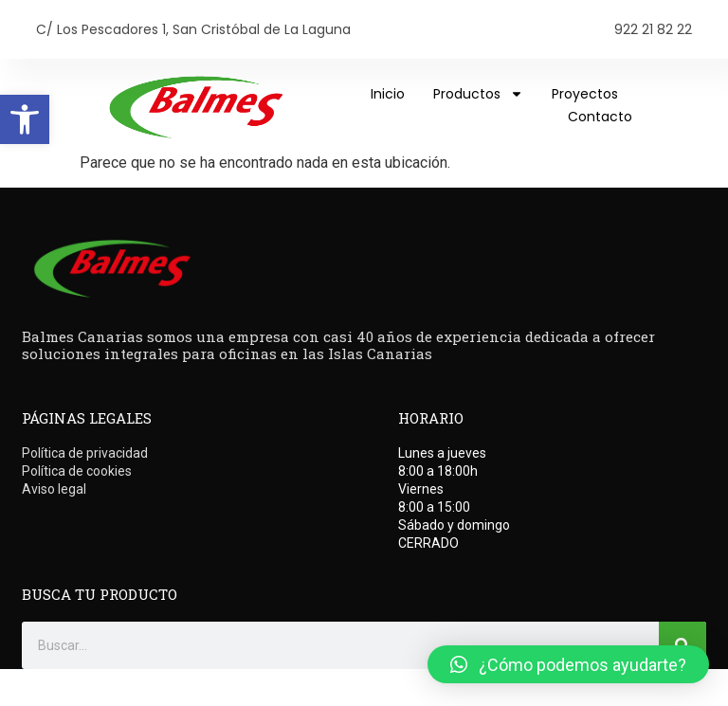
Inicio (388, 94)
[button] (25, 119)
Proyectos (585, 94)
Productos (478, 94)
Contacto (600, 117)
